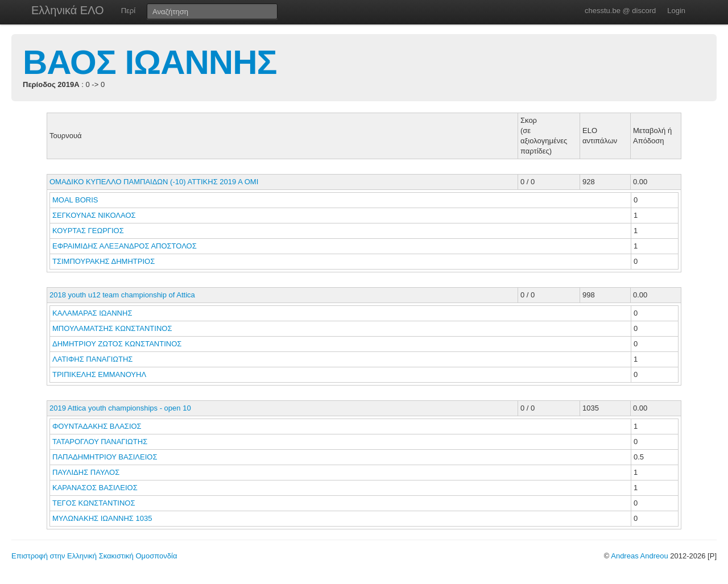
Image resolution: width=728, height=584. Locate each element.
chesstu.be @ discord (620, 11)
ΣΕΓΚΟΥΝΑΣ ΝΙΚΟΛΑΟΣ (95, 215)
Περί (128, 11)
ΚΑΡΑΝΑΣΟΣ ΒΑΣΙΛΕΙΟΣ (96, 488)
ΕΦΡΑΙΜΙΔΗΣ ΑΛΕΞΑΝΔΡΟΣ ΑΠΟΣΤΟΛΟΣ (125, 246)
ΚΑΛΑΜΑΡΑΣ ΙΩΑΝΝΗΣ (93, 313)
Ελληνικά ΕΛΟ (68, 10)
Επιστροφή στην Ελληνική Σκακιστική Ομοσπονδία (94, 556)
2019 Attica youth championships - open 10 (120, 408)
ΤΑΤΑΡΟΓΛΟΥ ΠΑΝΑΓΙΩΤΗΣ (101, 442)
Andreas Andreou (639, 556)
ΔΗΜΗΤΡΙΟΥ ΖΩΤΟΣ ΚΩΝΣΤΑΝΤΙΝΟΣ (118, 344)
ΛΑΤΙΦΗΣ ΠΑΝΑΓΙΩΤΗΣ (94, 359)
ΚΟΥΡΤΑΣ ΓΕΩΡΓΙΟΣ (89, 231)
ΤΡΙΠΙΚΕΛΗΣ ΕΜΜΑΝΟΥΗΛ (100, 374)
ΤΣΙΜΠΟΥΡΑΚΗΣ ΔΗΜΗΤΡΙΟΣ (105, 261)
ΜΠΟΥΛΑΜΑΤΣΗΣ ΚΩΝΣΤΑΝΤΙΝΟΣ (113, 328)
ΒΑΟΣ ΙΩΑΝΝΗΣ (150, 62)
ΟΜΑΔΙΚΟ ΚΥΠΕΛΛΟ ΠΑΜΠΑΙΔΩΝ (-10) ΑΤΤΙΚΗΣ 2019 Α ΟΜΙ (154, 182)
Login (676, 11)
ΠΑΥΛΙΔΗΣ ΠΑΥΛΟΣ (87, 472)
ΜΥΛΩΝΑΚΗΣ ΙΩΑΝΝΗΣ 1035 (102, 518)
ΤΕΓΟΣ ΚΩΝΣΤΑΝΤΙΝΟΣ (95, 503)
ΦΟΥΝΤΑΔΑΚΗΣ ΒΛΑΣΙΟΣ (98, 426)
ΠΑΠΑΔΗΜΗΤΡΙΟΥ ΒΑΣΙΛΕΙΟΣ (106, 457)
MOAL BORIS (76, 200)
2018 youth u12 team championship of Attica (122, 295)
